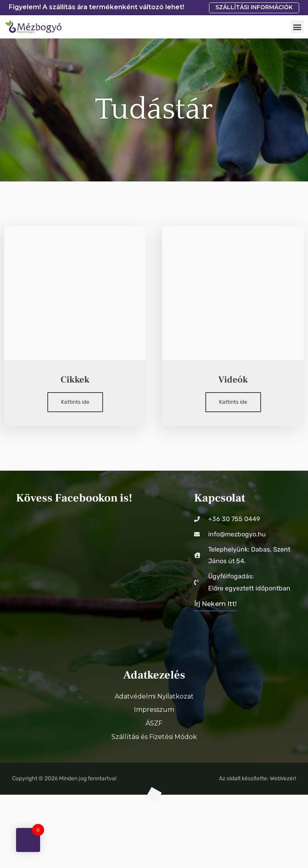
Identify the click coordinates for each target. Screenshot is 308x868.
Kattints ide (75, 402)
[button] (297, 27)
